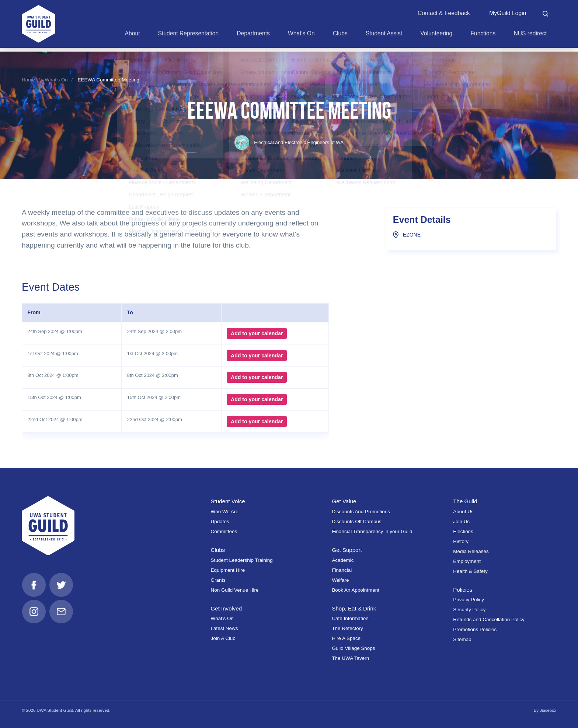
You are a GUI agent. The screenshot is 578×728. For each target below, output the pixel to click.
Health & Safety (470, 571)
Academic (343, 560)
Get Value (344, 501)
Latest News (224, 628)
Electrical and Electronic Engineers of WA (289, 142)
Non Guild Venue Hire (235, 590)
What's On (56, 80)
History (461, 541)
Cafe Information (350, 618)
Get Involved (227, 608)
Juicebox (548, 710)
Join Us (461, 521)
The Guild (465, 501)
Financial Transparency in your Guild (372, 531)
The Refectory (347, 628)
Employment (467, 561)
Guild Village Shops (353, 648)
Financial (342, 570)
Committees (224, 531)
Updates (220, 521)
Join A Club (223, 638)
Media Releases (471, 551)
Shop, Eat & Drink (354, 608)
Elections (463, 531)
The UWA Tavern (350, 658)
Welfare (340, 580)
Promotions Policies (475, 629)
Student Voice (228, 501)
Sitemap (462, 639)
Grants (218, 580)
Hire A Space (346, 638)
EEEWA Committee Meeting (108, 80)
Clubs (218, 550)
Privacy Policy (469, 600)
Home (28, 80)
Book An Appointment (356, 590)
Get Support (347, 550)
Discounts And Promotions (361, 512)
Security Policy (469, 610)
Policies (463, 590)
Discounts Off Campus (356, 521)
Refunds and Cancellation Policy (489, 619)
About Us (463, 512)
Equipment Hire (228, 570)
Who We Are (225, 512)
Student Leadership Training (242, 560)
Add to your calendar (256, 333)
